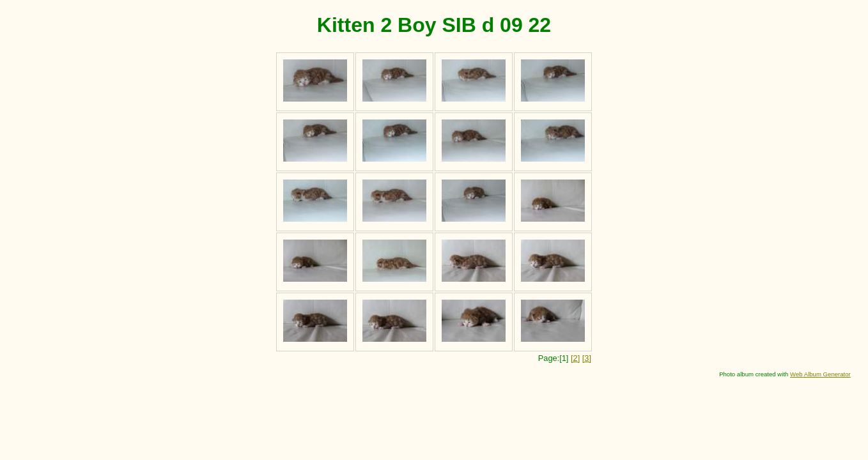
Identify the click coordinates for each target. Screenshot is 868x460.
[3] (587, 358)
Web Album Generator (820, 374)
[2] (575, 358)
